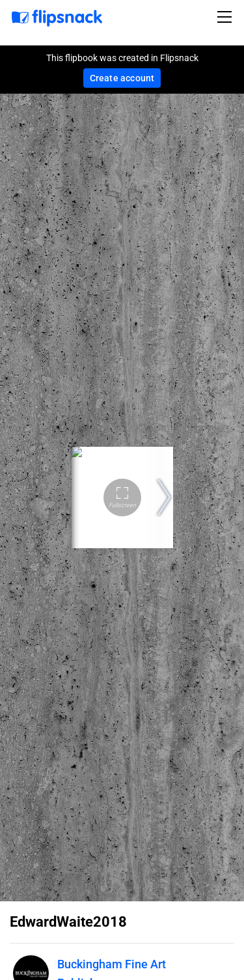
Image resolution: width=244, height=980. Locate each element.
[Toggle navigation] (226, 17)
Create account (122, 78)
